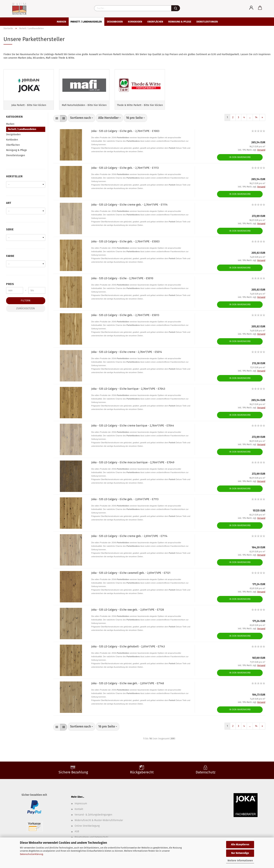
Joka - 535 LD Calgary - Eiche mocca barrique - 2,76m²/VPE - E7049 (133, 466)
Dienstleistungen (207, 22)
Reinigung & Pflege (180, 22)
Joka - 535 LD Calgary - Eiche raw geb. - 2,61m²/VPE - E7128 (128, 613)
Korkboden (135, 22)
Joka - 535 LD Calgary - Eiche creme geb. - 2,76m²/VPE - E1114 (129, 208)
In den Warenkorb (240, 161)
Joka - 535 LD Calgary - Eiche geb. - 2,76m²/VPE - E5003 (125, 245)
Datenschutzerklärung (31, 854)
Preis (10, 287)
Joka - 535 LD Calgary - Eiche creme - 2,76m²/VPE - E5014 (127, 355)
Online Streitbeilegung (87, 829)
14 (256, 121)
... (250, 121)
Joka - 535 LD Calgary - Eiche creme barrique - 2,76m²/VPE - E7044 (133, 429)
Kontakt (79, 812)
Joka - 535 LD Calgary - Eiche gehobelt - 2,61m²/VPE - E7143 (128, 650)
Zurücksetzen (26, 312)
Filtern (26, 304)
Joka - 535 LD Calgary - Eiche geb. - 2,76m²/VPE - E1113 (125, 171)
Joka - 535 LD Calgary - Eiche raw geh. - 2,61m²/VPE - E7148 (128, 687)
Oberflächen (155, 22)
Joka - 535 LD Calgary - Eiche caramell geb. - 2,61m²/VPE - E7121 (131, 576)
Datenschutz (206, 776)
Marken (61, 22)
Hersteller (14, 180)
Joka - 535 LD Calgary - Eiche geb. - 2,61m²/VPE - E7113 (125, 502)
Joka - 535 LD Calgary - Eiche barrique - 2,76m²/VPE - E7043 (128, 392)
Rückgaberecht (142, 776)
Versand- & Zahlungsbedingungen (93, 818)
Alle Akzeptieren (240, 845)
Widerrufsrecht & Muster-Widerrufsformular (99, 824)
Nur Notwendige (240, 853)
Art (9, 206)
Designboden (115, 22)
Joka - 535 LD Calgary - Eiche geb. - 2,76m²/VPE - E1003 (125, 134)
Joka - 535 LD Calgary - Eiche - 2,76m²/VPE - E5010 (122, 282)
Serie (10, 233)
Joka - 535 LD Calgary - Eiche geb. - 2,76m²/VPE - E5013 (125, 318)
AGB (77, 835)
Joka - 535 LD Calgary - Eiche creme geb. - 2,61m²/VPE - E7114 (129, 539)
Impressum (81, 807)
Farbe (10, 259)
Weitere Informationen (240, 861)
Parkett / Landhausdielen (86, 22)
